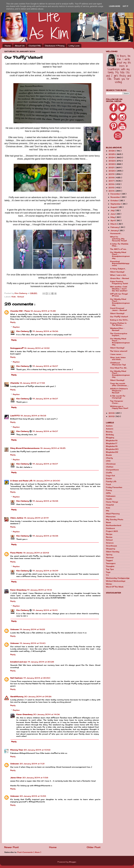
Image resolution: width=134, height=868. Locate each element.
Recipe (109, 534)
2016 (112, 184)
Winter (109, 584)
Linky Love (74, 46)
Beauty (109, 432)
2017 (112, 181)
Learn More (115, 6)
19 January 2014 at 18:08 (45, 501)
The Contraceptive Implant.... (119, 334)
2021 (112, 168)
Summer (110, 558)
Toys (108, 572)
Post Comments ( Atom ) (29, 852)
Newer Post (12, 847)
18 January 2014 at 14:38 (43, 311)
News (108, 522)
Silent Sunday (113, 552)
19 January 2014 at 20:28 (41, 662)
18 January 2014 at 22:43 (36, 553)
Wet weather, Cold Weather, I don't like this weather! (119, 289)
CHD (108, 461)
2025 (112, 154)
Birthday (110, 435)
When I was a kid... (118, 275)
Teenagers (111, 563)
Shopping (110, 549)
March (114, 224)
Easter (109, 479)
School (21, 297)
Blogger (73, 862)
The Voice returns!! (119, 351)
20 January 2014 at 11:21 (32, 764)
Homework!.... (116, 233)
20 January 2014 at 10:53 (37, 750)
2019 (112, 174)
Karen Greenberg (18, 590)
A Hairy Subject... (118, 269)
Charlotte (15, 383)
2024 (112, 158)
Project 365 (112, 531)
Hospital (110, 505)
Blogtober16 (112, 440)
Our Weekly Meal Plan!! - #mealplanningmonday (120, 255)
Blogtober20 (112, 449)
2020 (112, 171)
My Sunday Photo (115, 519)
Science (110, 543)
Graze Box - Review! (120, 278)
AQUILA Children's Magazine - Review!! (119, 391)
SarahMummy (17, 697)
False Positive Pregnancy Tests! (119, 282)
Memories (111, 517)
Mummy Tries (17, 750)
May (113, 217)
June (113, 214)
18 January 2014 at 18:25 (53, 448)
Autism (109, 426)
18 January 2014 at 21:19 (36, 518)
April (113, 220)
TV (107, 575)
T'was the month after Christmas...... (120, 384)
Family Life (111, 481)
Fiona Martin (16, 553)
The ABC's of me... (119, 249)
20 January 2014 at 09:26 (38, 697)
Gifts (108, 493)
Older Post (94, 847)
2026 (112, 151)
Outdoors (110, 528)
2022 (112, 164)
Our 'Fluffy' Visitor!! (119, 317)
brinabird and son (19, 662)
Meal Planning (113, 514)
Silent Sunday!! (117, 272)
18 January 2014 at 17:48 (32, 383)
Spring (109, 555)
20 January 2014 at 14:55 (33, 796)
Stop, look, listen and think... (118, 358)
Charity (109, 458)
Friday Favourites (114, 487)
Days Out (110, 476)
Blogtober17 (112, 443)
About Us (20, 46)
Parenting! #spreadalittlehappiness (120, 263)
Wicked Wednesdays (116, 581)
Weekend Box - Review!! (117, 329)
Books (109, 455)
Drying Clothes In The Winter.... (118, 324)
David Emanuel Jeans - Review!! (119, 309)
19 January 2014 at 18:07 (45, 366)
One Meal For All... (119, 368)
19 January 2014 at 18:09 (45, 571)
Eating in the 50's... (119, 320)
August (114, 207)
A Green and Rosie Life (21, 481)
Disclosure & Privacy (55, 46)
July (113, 210)
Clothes (110, 467)
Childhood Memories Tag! (118, 364)
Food (108, 484)
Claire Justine (17, 518)
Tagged (109, 560)
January (115, 231)
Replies (16, 327)
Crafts (109, 473)
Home (8, 46)
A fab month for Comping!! (118, 397)
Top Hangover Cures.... (117, 402)
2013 (112, 413)
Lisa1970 (15, 416)
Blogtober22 (112, 452)
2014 (112, 191)
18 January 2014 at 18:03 (33, 416)
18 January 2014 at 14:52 (37, 348)
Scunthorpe (111, 546)
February (115, 227)
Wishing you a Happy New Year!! (119, 407)
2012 (112, 416)
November (116, 197)
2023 (112, 161)
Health (109, 499)
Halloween (111, 496)
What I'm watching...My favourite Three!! (118, 239)
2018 (112, 178)
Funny (109, 490)
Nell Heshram (16, 678)
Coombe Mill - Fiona (20, 311)
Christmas (111, 464)
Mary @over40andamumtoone (25, 448)
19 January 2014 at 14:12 (39, 590)
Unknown (15, 629)
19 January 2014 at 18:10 (45, 610)
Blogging (110, 438)
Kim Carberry (23, 331)
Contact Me (35, 46)
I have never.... (116, 354)
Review (109, 537)
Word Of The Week (115, 587)
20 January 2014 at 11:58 (35, 778)
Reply (13, 322)
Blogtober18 (112, 446)
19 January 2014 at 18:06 (45, 331)
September (116, 204)
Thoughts (110, 566)
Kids (14, 297)
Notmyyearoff (17, 348)
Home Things (112, 502)
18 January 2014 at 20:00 (47, 481)
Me (108, 511)
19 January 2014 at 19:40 (33, 643)
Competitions (112, 470)
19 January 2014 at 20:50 (37, 678)
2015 (112, 188)
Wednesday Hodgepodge (118, 578)
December (116, 194)
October (115, 201)
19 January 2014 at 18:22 (32, 629)
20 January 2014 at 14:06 (46, 714)
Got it (125, 6)
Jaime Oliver (16, 778)
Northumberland (114, 525)
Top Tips (110, 569)
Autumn (110, 429)
